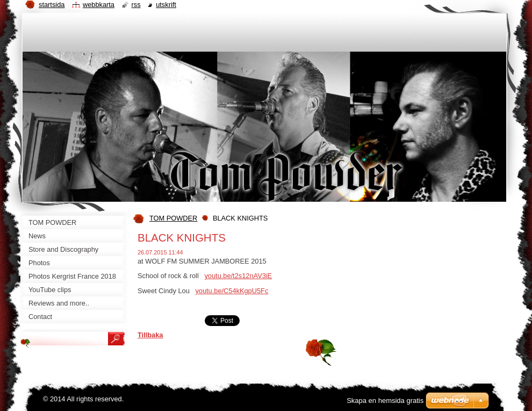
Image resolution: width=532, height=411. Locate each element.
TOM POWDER (173, 218)
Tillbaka (150, 335)
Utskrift (166, 5)
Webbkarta (99, 5)
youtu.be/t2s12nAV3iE (238, 276)
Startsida (52, 5)
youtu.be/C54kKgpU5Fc (232, 291)
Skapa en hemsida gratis (385, 401)
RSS (136, 5)
